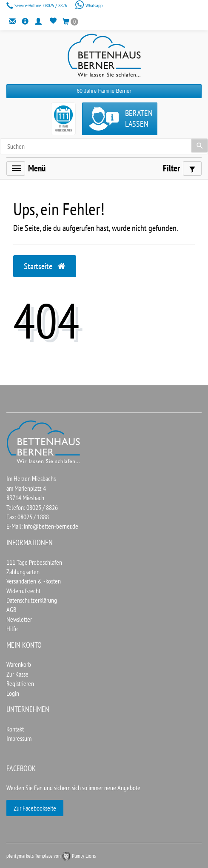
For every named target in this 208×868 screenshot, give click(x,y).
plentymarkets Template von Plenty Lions (51, 856)
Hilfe (12, 629)
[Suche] (199, 145)
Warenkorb (19, 664)
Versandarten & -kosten (34, 581)
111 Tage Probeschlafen (34, 562)
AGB (11, 609)
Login (13, 693)
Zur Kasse (17, 674)
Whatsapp (89, 5)
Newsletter (19, 619)
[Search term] (104, 146)
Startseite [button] (45, 266)
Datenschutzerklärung (32, 600)
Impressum (19, 738)
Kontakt (15, 729)
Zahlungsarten (23, 572)
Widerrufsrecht (23, 591)
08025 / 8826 (37, 5)
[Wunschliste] (53, 21)
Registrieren (20, 683)
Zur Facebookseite (35, 808)
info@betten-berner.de (51, 526)
